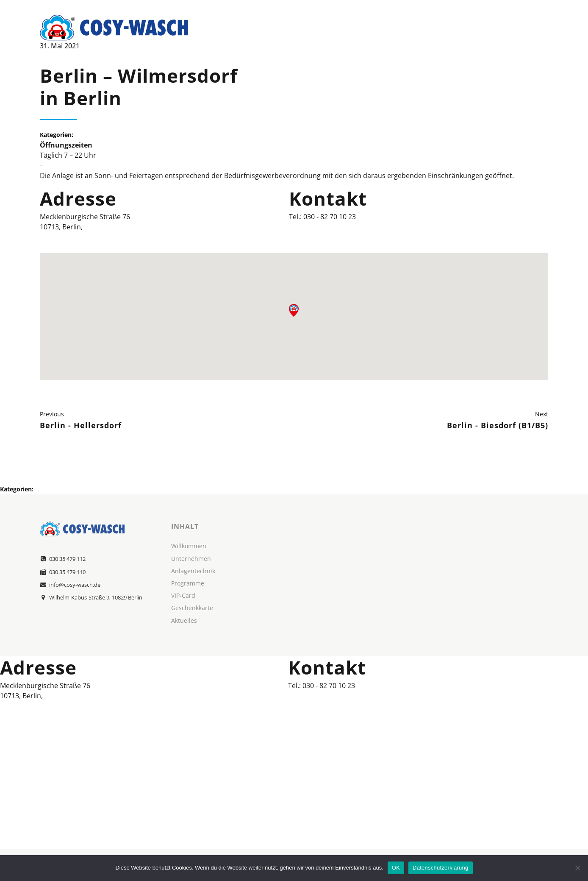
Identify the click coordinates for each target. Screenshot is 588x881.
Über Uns (360, 28)
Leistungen (415, 28)
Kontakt (526, 28)
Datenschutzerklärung (440, 868)
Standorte (473, 28)
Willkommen (302, 28)
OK (396, 868)
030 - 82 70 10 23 (330, 217)
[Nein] (577, 868)
